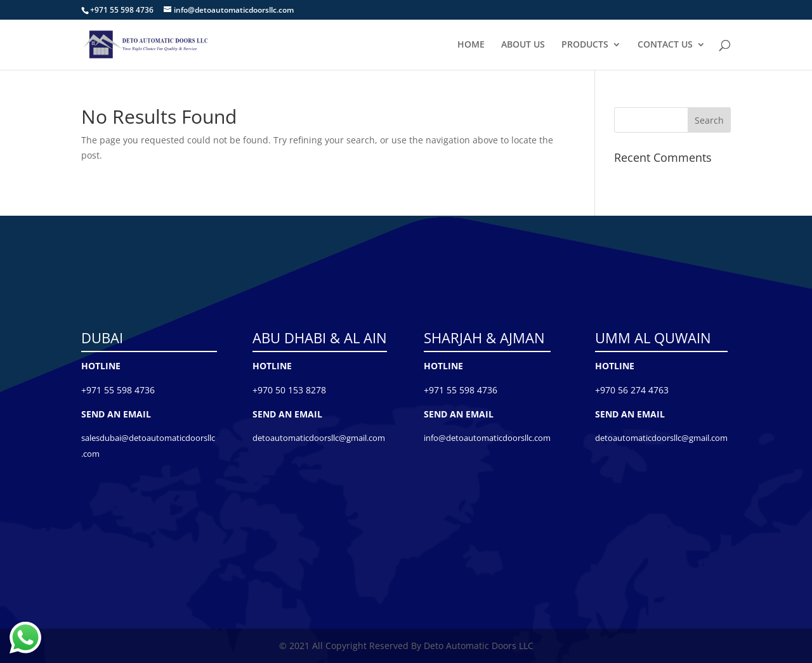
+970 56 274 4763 (632, 390)
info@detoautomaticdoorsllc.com (487, 438)
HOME (471, 45)
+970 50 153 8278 (289, 390)
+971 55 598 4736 (118, 390)
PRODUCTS (585, 45)
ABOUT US (523, 45)
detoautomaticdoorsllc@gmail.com (319, 438)
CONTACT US (665, 45)
